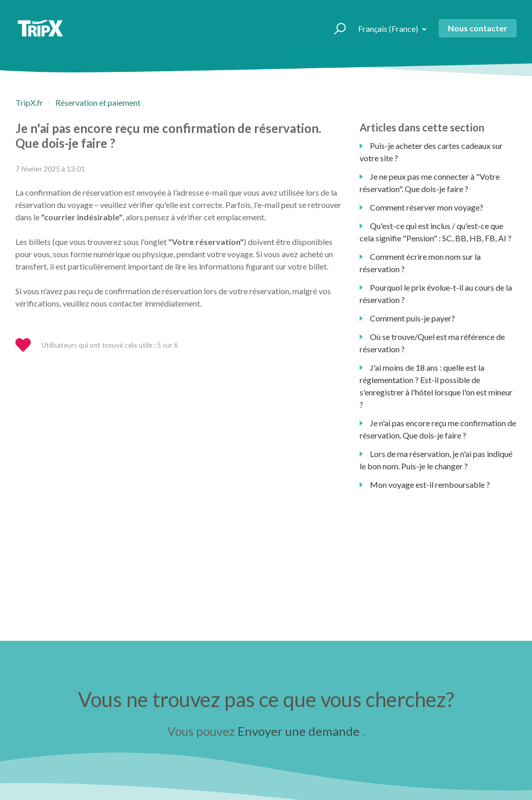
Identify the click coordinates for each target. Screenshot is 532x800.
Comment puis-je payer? (412, 318)
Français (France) (389, 28)
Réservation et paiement (98, 102)
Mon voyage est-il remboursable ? (430, 484)
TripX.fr (29, 102)
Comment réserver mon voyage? (427, 207)
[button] (335, 28)
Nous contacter (478, 28)
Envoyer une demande (299, 731)
